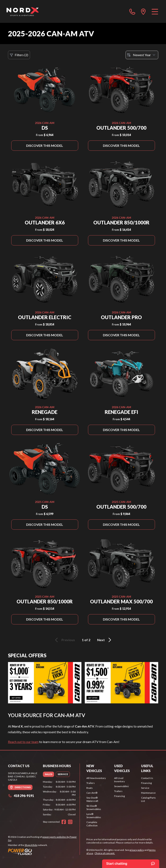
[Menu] (155, 11)
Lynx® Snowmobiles (94, 816)
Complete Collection (92, 824)
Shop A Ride (31, 845)
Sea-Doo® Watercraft (92, 799)
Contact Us (147, 778)
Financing (119, 796)
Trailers (91, 783)
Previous (64, 640)
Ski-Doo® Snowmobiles (94, 807)
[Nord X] (23, 11)
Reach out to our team (23, 742)
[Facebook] (64, 822)
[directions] (143, 11)
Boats (90, 788)
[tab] (48, 774)
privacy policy (137, 850)
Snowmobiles (121, 786)
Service (145, 788)
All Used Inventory (119, 780)
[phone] (132, 11)
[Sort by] (142, 55)
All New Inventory (96, 778)
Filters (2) (19, 55)
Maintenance (148, 793)
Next (105, 640)
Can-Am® (92, 793)
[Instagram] (70, 822)
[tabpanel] (59, 798)
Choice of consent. (105, 853)
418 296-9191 (21, 796)
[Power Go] (44, 852)
